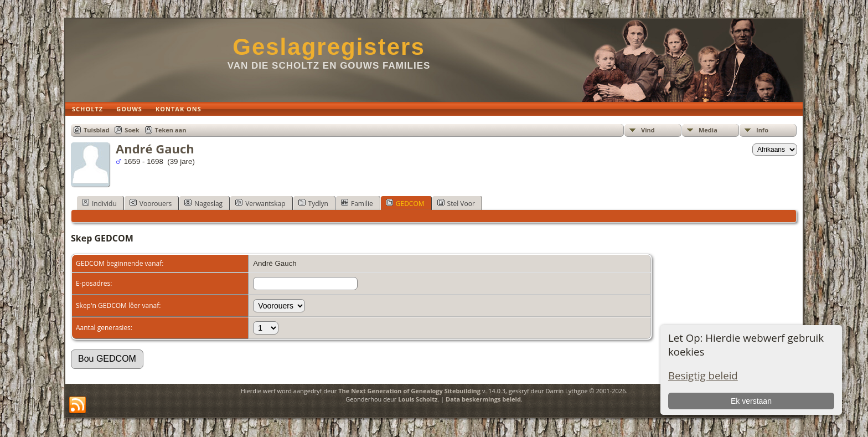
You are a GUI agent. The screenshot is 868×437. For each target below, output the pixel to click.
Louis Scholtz (418, 399)
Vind (648, 130)
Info (762, 130)
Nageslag (203, 203)
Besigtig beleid (703, 375)
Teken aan (171, 130)
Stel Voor (456, 203)
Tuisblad (96, 130)
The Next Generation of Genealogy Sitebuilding (409, 391)
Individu (99, 203)
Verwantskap (260, 203)
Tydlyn (313, 203)
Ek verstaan (751, 401)
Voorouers (151, 203)
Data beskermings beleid (483, 399)
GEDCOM (405, 203)
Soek (132, 130)
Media (708, 130)
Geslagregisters (329, 47)
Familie (357, 203)
